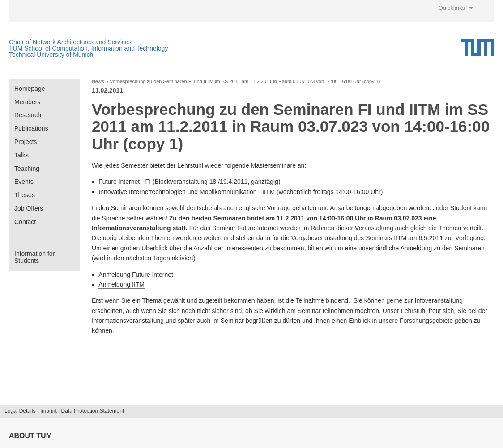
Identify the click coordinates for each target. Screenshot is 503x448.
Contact (25, 222)
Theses (25, 195)
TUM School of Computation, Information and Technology (88, 48)
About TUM (30, 436)
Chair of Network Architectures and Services (70, 42)
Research (28, 115)
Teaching (27, 169)
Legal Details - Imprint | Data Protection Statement (64, 411)
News (98, 82)
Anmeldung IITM (121, 284)
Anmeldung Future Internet (136, 275)
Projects (26, 142)
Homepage (30, 89)
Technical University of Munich (51, 55)
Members (27, 102)
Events (24, 182)
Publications (31, 128)
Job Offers (29, 208)
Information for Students (34, 257)
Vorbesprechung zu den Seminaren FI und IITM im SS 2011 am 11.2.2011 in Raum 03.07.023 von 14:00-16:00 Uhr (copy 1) (245, 82)
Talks (21, 155)
